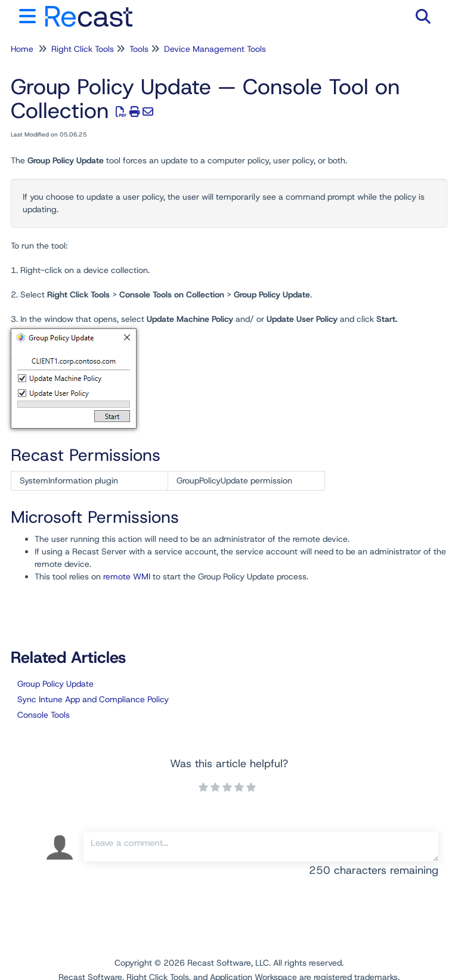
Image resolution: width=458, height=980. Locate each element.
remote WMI (127, 576)
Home (22, 49)
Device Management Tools (215, 49)
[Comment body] (261, 846)
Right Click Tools (83, 49)
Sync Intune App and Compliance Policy (93, 699)
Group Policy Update (55, 684)
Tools (139, 49)
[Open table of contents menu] (30, 15)
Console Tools (44, 715)
